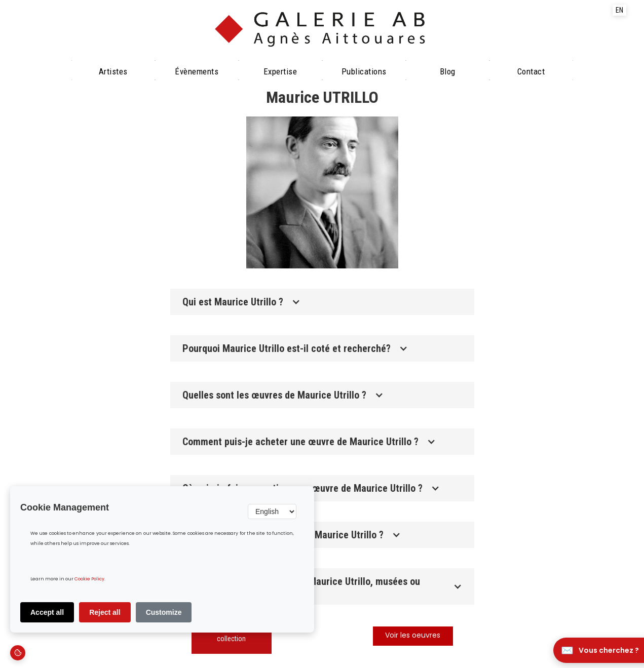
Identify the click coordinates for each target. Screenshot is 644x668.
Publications (364, 71)
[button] (322, 302)
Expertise (280, 71)
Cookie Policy (89, 579)
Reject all (105, 612)
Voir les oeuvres (413, 636)
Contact (531, 71)
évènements (197, 71)
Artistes (113, 71)
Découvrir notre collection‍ (231, 634)
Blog (448, 71)
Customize (164, 612)
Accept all (47, 612)
